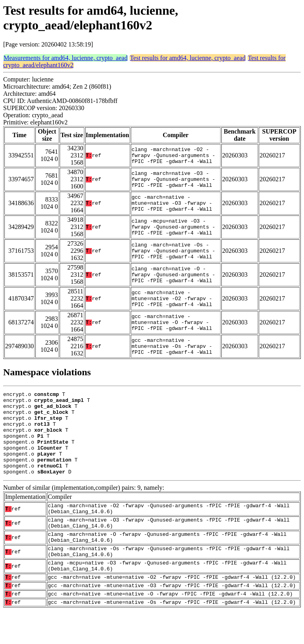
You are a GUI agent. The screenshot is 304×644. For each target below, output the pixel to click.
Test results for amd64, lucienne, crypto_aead (188, 58)
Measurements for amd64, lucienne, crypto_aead (66, 58)
